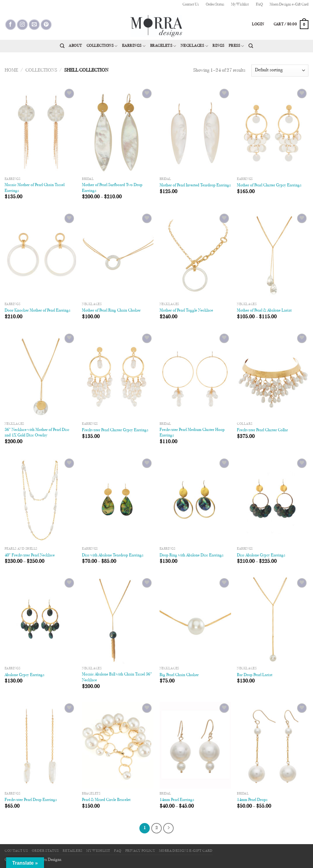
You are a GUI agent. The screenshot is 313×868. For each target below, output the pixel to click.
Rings (218, 46)
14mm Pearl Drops (252, 800)
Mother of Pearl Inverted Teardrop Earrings (195, 185)
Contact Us (191, 5)
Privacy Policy (140, 851)
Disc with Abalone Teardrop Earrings (113, 555)
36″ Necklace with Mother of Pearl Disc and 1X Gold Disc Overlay (37, 433)
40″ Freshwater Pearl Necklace (30, 555)
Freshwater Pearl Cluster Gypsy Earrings (115, 430)
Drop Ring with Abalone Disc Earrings (191, 555)
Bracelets (163, 46)
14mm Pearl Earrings (177, 800)
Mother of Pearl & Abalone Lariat (264, 311)
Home (11, 70)
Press (236, 46)
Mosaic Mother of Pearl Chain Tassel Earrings (35, 188)
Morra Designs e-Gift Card (289, 5)
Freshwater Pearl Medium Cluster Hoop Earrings (192, 433)
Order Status (215, 5)
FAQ (259, 5)
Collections (102, 46)
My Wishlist (240, 5)
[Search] (62, 46)
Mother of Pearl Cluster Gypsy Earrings (269, 185)
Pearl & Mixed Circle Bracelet (106, 800)
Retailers (73, 851)
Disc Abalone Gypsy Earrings (261, 555)
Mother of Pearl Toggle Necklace (186, 311)
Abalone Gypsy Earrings (24, 675)
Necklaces (194, 46)
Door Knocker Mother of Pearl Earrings (37, 311)
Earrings (134, 46)
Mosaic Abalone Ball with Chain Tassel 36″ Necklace (117, 677)
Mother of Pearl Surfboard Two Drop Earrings (112, 188)
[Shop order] (280, 71)
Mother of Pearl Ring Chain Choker (111, 311)
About (75, 46)
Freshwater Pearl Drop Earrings (31, 800)
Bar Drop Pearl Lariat (255, 675)
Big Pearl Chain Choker (179, 675)
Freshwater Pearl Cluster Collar (262, 430)
